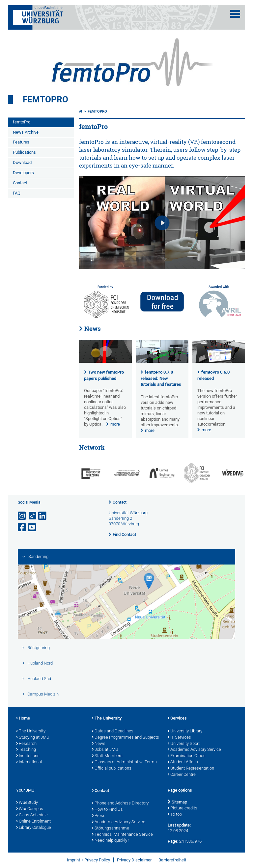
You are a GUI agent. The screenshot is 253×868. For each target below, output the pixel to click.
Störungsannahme (111, 829)
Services (177, 719)
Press (99, 816)
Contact (20, 183)
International (29, 762)
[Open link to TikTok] (33, 516)
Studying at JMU (33, 738)
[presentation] (105, 361)
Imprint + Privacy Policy (88, 860)
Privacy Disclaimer (134, 860)
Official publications (112, 769)
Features (21, 142)
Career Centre (182, 775)
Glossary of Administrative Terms (124, 762)
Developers (23, 173)
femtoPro (45, 99)
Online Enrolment (33, 822)
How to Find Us (107, 810)
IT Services (179, 738)
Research (26, 744)
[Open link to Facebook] (22, 527)
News (93, 329)
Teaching (26, 750)
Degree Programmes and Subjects (126, 738)
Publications (24, 152)
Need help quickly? (111, 841)
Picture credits (183, 808)
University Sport (184, 744)
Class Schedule (32, 815)
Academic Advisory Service (194, 750)
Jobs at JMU (105, 750)
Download (22, 162)
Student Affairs (183, 762)
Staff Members (107, 756)
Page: (173, 841)
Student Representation (191, 769)
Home (23, 719)
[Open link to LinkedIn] (43, 516)
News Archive (26, 132)
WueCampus (30, 809)
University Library (185, 731)
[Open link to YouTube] (33, 527)
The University (31, 731)
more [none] (115, 424)
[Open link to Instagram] (22, 516)
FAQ (17, 193)
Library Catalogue (34, 828)
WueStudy (27, 803)
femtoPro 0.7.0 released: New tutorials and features (161, 378)
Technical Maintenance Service (122, 835)
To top (175, 815)
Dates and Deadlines (113, 731)
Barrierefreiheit (172, 860)
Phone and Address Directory (120, 803)
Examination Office (187, 756)
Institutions (28, 756)
